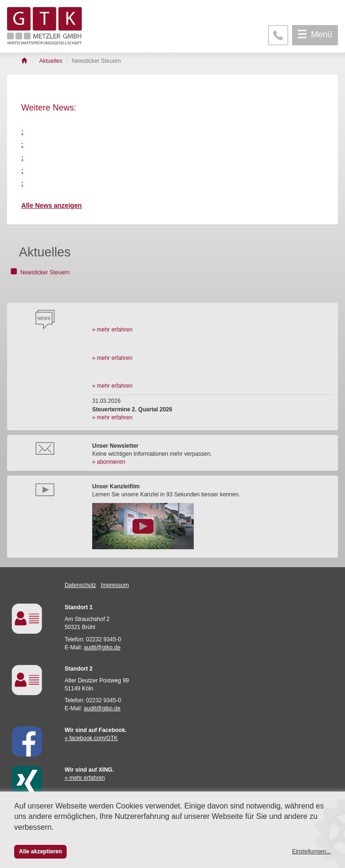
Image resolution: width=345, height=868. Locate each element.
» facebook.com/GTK (91, 738)
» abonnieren (109, 462)
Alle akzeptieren (40, 851)
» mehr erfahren (112, 330)
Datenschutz (81, 585)
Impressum (115, 585)
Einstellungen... (311, 851)
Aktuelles (45, 252)
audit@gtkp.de (102, 647)
